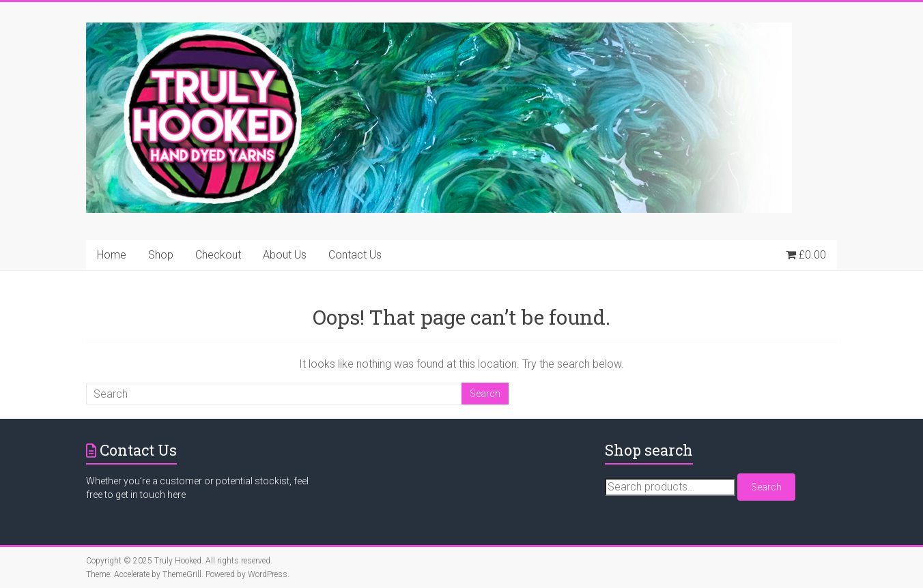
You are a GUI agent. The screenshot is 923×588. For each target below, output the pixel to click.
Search (766, 487)
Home (112, 255)
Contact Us (355, 255)
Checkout (218, 255)
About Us (285, 255)
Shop (161, 255)
